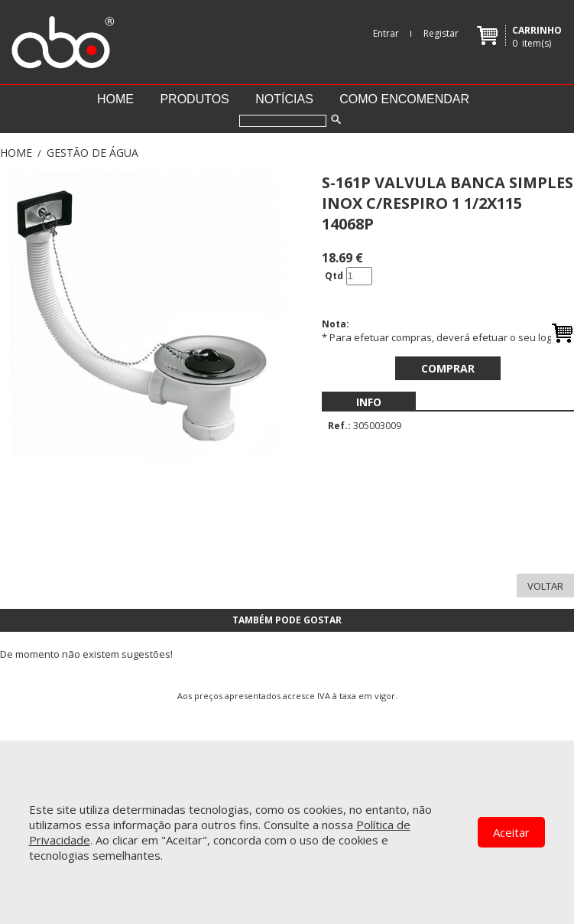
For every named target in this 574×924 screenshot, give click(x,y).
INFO (369, 402)
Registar (441, 33)
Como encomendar (404, 99)
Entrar (386, 33)
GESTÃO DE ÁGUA (92, 153)
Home (115, 99)
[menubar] (369, 402)
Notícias (284, 99)
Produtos (194, 99)
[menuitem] (369, 402)
